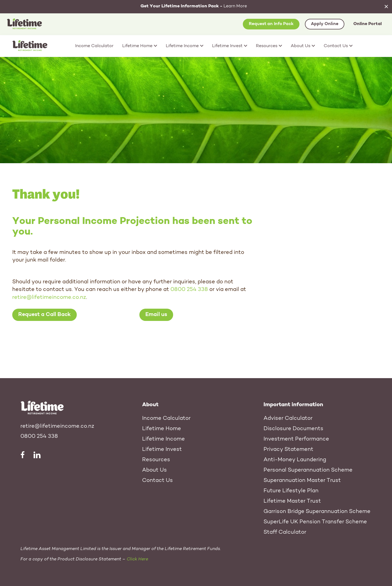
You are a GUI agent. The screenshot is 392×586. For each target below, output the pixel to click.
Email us (156, 315)
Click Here (137, 559)
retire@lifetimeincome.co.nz (49, 297)
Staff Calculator (285, 532)
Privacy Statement (288, 450)
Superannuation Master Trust (302, 481)
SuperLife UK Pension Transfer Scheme (315, 522)
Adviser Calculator (288, 418)
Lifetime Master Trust (292, 501)
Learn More (194, 6)
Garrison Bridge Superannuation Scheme (317, 512)
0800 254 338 (189, 290)
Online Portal (367, 24)
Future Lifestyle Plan (291, 491)
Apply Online (325, 24)
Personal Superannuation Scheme (308, 470)
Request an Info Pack (271, 24)
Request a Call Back (45, 315)
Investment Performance (296, 439)
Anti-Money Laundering (295, 460)
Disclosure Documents (293, 429)
